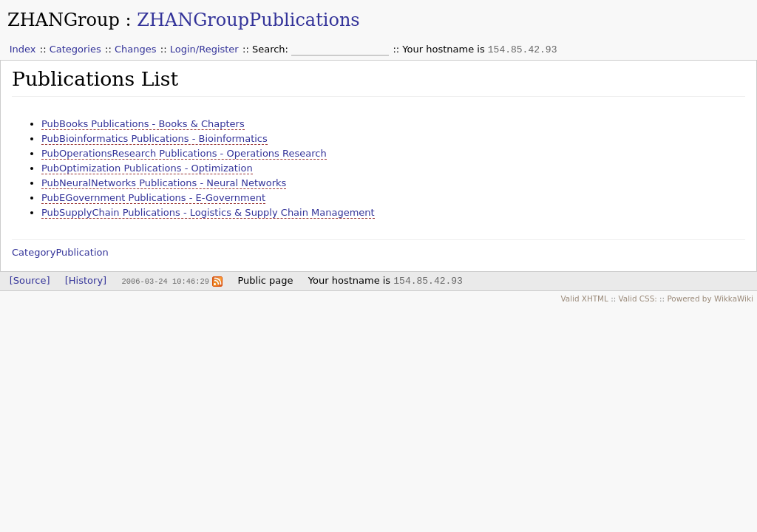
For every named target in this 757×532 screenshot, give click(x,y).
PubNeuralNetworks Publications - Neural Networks (164, 183)
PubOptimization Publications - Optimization (147, 168)
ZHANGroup (64, 20)
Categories (75, 49)
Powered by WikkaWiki (710, 299)
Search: (272, 49)
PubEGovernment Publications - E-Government (153, 198)
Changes (136, 49)
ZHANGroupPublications (248, 20)
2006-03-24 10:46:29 (165, 281)
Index (23, 49)
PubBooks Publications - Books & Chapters (143, 124)
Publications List (95, 79)
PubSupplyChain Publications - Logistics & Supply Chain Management (208, 212)
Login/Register (204, 49)
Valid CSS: (637, 299)
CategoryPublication (60, 252)
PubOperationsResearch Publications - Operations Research (184, 153)
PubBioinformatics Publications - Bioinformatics (155, 139)
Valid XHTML (584, 299)
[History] (86, 280)
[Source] (30, 280)
